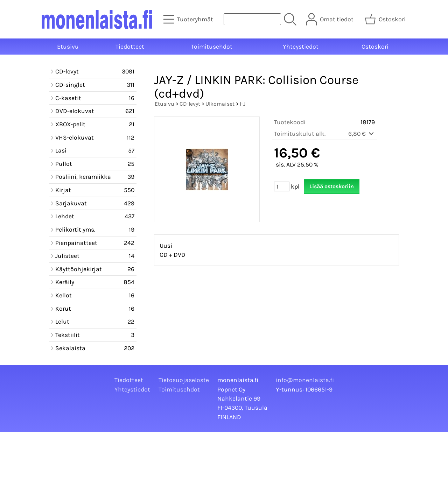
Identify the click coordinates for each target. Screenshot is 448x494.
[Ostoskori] (386, 19)
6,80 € (362, 134)
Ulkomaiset (220, 104)
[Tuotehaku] (252, 19)
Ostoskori (375, 47)
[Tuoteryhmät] (189, 19)
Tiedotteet (130, 47)
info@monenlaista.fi (305, 380)
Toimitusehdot (212, 47)
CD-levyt (190, 104)
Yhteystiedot (301, 47)
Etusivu (68, 47)
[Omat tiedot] (330, 19)
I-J (243, 104)
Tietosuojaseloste (184, 380)
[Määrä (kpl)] (282, 186)
